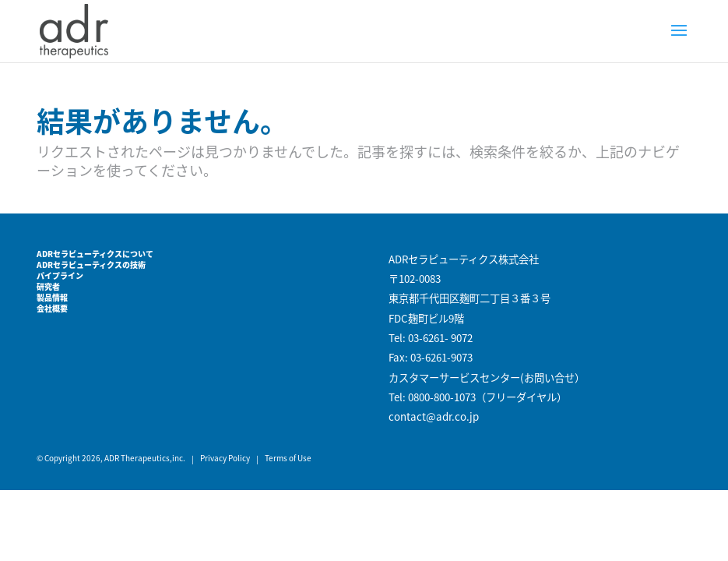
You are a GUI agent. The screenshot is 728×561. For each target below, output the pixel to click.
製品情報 (52, 297)
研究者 (48, 286)
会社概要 (52, 308)
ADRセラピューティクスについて (95, 254)
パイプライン (60, 275)
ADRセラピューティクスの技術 (91, 265)
